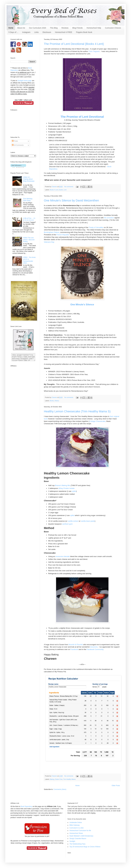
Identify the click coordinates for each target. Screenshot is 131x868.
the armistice (109, 218)
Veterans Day (49, 242)
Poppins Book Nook (84, 32)
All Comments (18, 145)
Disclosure (47, 32)
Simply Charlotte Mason (78, 839)
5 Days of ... (13, 32)
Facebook (74, 649)
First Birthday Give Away (28, 200)
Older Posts (116, 786)
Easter (61, 190)
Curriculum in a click (76, 828)
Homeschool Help (94, 28)
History (57, 401)
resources (94, 647)
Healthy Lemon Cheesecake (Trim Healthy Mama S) (77, 411)
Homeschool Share (76, 833)
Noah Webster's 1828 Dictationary (81, 836)
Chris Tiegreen (94, 51)
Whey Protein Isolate (67, 488)
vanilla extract (73, 521)
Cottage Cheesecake (97, 421)
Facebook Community (95, 649)
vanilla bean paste (88, 521)
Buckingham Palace (52, 232)
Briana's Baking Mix (63, 485)
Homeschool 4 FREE (64, 32)
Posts (15, 141)
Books (52, 401)
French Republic (63, 235)
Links (36, 32)
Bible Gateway (74, 825)
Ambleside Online (76, 823)
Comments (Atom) (60, 789)
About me (21, 28)
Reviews (65, 28)
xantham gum (67, 524)
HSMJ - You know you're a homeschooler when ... (29, 260)
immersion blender (63, 556)
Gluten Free (59, 779)
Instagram (26, 32)
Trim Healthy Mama (69, 779)
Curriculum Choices (113, 28)
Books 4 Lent (54, 190)
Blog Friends (78, 28)
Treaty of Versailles (96, 227)
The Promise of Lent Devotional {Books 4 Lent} (74, 44)
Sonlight (72, 841)
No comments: (69, 187)
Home (11, 28)
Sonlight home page (25, 81)
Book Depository (26, 806)
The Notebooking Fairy (77, 844)
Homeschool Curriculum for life (80, 831)
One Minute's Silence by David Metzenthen (71, 200)
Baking (52, 779)
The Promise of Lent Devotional (82, 117)
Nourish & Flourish (76, 645)
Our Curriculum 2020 (37, 28)
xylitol (74, 491)
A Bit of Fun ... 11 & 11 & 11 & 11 (29, 219)
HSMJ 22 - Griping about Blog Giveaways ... (29, 180)
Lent (65, 190)
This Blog (54, 28)
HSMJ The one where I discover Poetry (29, 240)
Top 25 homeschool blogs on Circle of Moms (85, 847)
